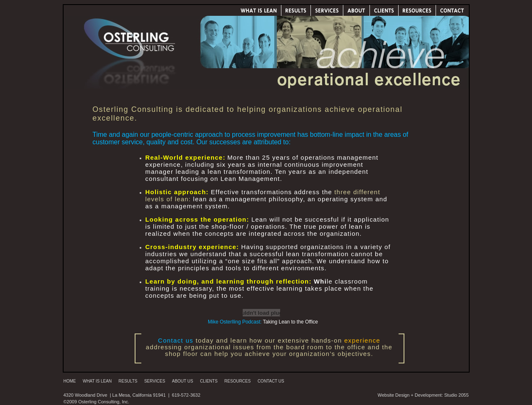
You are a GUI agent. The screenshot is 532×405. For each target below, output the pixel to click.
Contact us (176, 340)
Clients (209, 381)
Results (128, 381)
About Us (183, 381)
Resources (238, 381)
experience (362, 340)
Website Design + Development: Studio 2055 (423, 395)
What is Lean (97, 381)
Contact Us (271, 381)
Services (155, 381)
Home (70, 381)
